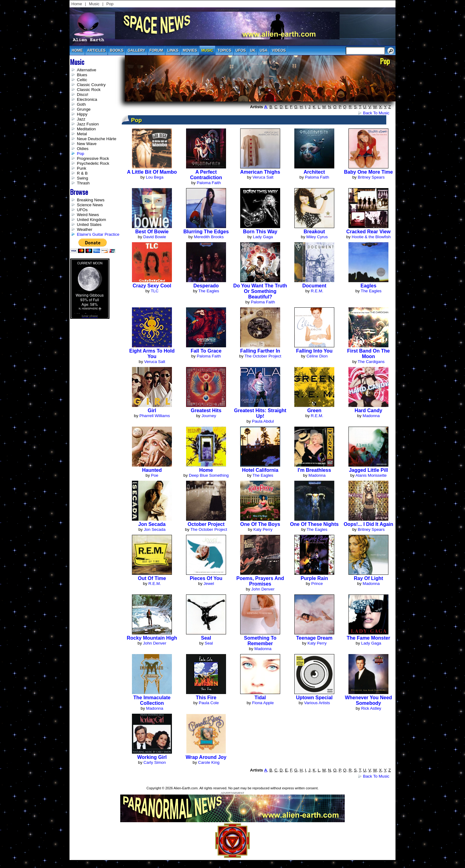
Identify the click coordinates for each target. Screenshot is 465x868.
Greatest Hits (206, 410)
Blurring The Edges (206, 232)
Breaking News (91, 200)
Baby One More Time (369, 172)
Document (314, 286)
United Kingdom (91, 220)
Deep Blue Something (209, 475)
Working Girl (152, 757)
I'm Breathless (314, 470)
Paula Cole (209, 703)
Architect (314, 172)
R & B (82, 173)
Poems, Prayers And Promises (260, 581)
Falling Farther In (260, 351)
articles (96, 50)
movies (190, 50)
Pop (110, 4)
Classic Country (91, 85)
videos (279, 50)
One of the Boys (260, 524)
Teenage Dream (314, 638)
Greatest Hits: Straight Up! (260, 413)
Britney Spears (371, 177)
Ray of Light (368, 578)
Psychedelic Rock (93, 163)
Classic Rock (89, 90)
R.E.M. (317, 291)
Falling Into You (314, 351)
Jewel (209, 584)
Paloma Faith (209, 183)
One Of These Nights (314, 524)
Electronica (87, 99)
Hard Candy (368, 410)
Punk (81, 168)
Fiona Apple (263, 703)
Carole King (209, 762)
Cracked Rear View (368, 232)
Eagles (368, 286)
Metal (82, 134)
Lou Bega (155, 177)
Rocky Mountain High (152, 638)
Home (77, 4)
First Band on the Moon (369, 354)
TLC (155, 291)
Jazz (81, 119)
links (173, 50)
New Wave (87, 144)
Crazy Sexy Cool (152, 286)
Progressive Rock (93, 158)
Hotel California (260, 470)
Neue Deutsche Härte (97, 139)
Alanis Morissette (371, 475)
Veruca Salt (263, 177)
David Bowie (155, 237)
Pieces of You (206, 578)
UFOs (241, 50)
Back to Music (376, 113)
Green (314, 410)
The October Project (263, 356)
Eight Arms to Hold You (152, 354)
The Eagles (209, 291)
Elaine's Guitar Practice (98, 234)
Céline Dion (317, 356)
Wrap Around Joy (206, 757)
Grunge (84, 109)
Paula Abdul (263, 421)
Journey (209, 416)
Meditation (86, 129)
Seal (206, 638)
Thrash (83, 183)
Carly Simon (155, 762)
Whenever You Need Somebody (368, 700)
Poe (155, 475)
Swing (82, 178)
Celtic (82, 80)
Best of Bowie (152, 232)
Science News (90, 205)
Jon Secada (152, 524)
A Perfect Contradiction (206, 175)
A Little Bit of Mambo (152, 172)
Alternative (87, 70)
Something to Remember (260, 641)
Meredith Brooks (209, 237)
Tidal (260, 698)
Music (94, 4)
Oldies (83, 149)
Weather (85, 229)
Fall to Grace (206, 351)
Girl (152, 410)
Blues (82, 75)
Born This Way (260, 232)
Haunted (152, 470)
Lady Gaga (263, 237)
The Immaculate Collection (152, 700)
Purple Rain (314, 578)
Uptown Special (314, 698)
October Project (206, 524)
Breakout (314, 232)
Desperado (206, 286)
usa (263, 50)
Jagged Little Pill (368, 470)
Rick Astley (371, 708)
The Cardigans (371, 362)
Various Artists (317, 703)
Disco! (83, 95)
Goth (81, 104)
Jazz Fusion (88, 124)
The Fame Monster (368, 638)
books (117, 50)
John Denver (263, 589)
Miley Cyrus (317, 237)
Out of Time (152, 578)
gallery (136, 50)
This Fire (206, 698)
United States (89, 225)
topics (224, 50)
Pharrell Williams (155, 416)
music (207, 50)
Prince (317, 584)
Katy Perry (263, 529)
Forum (156, 50)
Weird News (88, 215)
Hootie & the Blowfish (371, 237)
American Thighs (260, 172)
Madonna (371, 416)
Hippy (82, 114)
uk (253, 50)
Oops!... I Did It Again (368, 524)
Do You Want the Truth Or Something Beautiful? (260, 291)
